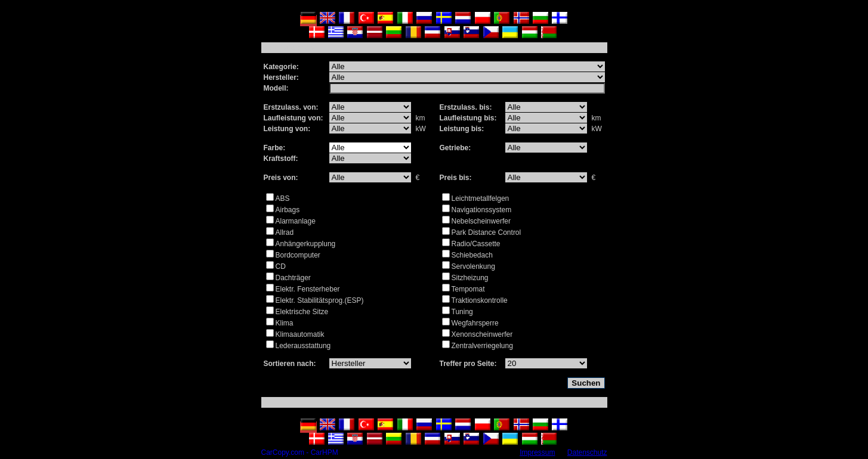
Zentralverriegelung (482, 346)
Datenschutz (587, 452)
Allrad (285, 232)
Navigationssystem (482, 210)
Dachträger (293, 278)
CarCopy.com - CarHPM (300, 452)
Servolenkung (473, 266)
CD (281, 266)
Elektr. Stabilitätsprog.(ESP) (320, 300)
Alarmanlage (296, 221)
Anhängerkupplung (306, 244)
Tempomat (468, 289)
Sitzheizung (470, 278)
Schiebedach (472, 255)
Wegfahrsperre (475, 323)
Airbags (288, 210)
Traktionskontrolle (480, 300)
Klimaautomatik (300, 334)
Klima (285, 323)
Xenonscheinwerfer (482, 334)
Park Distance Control (486, 232)
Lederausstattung (303, 346)
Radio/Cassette (476, 244)
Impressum (537, 452)
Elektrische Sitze (302, 312)
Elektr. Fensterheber (308, 289)
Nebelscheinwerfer (481, 221)
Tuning (462, 312)
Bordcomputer (298, 255)
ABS (283, 199)
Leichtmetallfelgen (481, 199)
